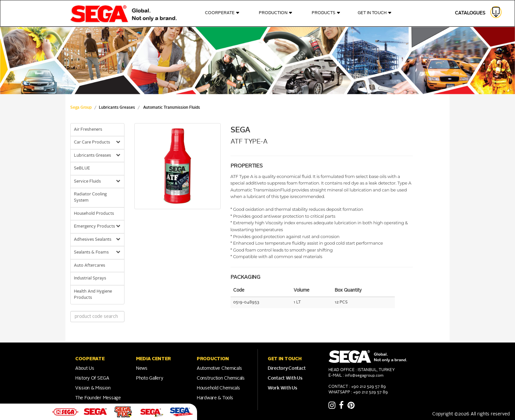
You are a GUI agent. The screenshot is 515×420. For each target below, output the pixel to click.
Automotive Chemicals (219, 368)
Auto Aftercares (90, 265)
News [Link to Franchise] (142, 368)
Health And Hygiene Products (93, 295)
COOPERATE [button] (90, 359)
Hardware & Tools (215, 398)
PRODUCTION (276, 13)
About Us (85, 368)
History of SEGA (92, 378)
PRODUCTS (326, 13)
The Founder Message (98, 398)
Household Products (94, 214)
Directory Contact (287, 368)
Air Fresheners (88, 130)
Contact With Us (285, 378)
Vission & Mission (93, 388)
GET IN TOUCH (375, 13)
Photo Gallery (149, 378)
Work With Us (282, 388)
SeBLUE (82, 168)
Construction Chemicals (221, 378)
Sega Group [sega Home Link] (81, 108)
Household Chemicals (218, 388)
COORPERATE (222, 13)
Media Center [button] (153, 359)
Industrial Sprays (90, 278)
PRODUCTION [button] (213, 359)
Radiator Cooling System (90, 197)
